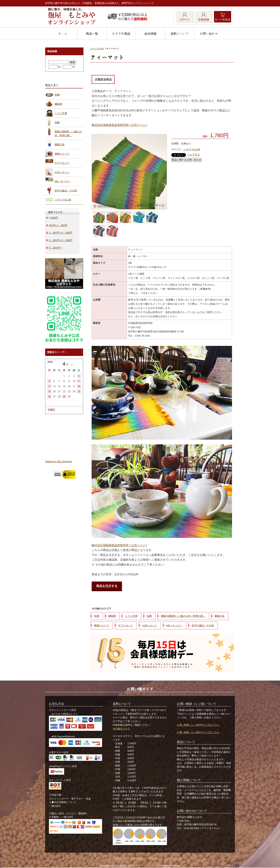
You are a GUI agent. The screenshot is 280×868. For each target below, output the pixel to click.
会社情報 (150, 34)
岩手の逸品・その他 (203, 625)
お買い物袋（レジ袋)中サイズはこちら (198, 725)
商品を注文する (107, 586)
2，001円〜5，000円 (61, 240)
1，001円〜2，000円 (61, 233)
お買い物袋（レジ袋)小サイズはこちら (198, 732)
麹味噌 (112, 616)
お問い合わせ (209, 34)
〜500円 (53, 218)
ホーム (63, 34)
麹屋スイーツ (101, 625)
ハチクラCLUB (97, 49)
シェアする (194, 155)
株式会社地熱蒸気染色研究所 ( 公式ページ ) (119, 125)
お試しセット (150, 625)
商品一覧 (92, 34)
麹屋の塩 (219, 616)
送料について (180, 34)
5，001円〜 (55, 248)
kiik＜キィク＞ (174, 625)
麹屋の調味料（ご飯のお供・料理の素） (183, 616)
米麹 (97, 616)
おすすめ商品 (121, 34)
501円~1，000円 (58, 225)
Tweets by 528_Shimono (59, 462)
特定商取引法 (138, 858)
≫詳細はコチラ (121, 729)
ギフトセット (126, 625)
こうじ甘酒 (131, 616)
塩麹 (149, 616)
